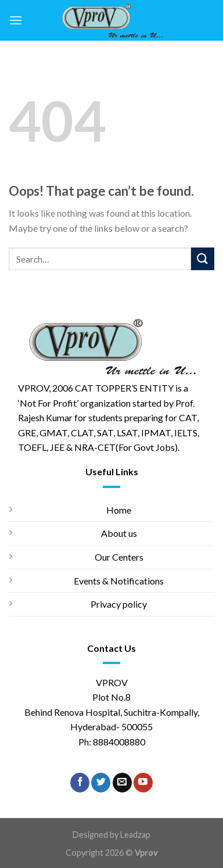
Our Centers (119, 557)
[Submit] (203, 259)
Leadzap (135, 835)
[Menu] (16, 20)
